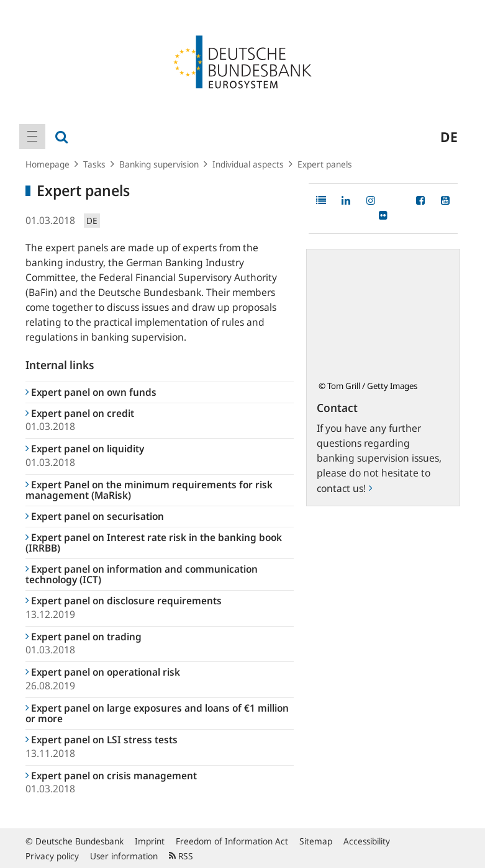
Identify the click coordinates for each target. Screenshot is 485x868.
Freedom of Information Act (232, 841)
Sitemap (316, 841)
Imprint (150, 841)
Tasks (94, 164)
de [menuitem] (449, 136)
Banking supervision (159, 164)
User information (124, 856)
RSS (181, 856)
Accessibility (367, 841)
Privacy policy (52, 856)
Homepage (48, 164)
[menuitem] (32, 136)
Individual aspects (248, 164)
